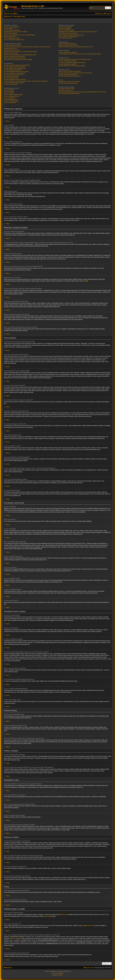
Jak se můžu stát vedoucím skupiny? (68, 33)
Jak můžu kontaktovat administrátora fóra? (69, 93)
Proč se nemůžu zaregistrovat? (12, 30)
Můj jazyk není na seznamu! (11, 53)
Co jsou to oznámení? (10, 98)
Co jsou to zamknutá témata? (11, 101)
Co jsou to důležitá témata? (11, 99)
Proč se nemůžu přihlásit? (11, 33)
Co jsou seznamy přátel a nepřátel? (68, 52)
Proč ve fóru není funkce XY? (66, 90)
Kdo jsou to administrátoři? (65, 27)
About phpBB (48, 916)
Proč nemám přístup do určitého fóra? (14, 75)
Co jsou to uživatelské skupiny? (66, 30)
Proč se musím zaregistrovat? (12, 27)
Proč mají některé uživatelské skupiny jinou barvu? (71, 35)
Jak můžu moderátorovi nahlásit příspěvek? (15, 79)
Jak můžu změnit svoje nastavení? (13, 45)
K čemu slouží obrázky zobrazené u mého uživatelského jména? (20, 55)
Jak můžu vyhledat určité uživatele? (68, 64)
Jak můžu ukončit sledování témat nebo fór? (70, 76)
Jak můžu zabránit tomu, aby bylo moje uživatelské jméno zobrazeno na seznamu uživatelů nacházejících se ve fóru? (27, 48)
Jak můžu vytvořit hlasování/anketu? (13, 70)
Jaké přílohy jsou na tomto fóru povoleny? (69, 82)
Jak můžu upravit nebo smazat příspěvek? (15, 67)
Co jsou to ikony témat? (10, 103)
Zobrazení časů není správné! (12, 50)
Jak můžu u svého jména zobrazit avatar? (15, 56)
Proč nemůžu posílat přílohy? (11, 76)
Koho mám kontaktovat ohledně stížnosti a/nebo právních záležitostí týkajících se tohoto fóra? (82, 92)
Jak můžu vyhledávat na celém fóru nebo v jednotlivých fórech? (75, 59)
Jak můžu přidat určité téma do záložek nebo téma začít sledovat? (75, 73)
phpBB (85, 281)
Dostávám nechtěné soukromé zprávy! (68, 45)
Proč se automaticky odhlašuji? (12, 38)
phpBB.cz (61, 973)
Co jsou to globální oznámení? (12, 96)
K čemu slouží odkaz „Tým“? (66, 38)
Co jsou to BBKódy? (9, 90)
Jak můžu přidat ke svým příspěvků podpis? (15, 68)
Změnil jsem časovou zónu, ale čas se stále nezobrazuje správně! (21, 52)
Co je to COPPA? (8, 28)
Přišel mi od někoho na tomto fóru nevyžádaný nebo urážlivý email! (76, 47)
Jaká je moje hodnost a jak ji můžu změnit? (15, 58)
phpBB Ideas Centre (89, 926)
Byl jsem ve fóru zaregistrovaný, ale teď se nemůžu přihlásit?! (20, 35)
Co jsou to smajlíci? (9, 93)
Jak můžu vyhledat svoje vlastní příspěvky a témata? (72, 66)
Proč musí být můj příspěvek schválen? (14, 83)
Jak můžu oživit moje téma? (11, 84)
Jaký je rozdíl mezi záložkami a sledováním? (70, 71)
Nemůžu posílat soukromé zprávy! (67, 44)
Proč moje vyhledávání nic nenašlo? (68, 61)
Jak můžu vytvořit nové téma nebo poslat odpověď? (17, 65)
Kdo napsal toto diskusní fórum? (67, 89)
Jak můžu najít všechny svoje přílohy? (68, 83)
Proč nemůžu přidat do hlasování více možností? (16, 71)
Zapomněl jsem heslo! (10, 36)
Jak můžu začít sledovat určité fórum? (68, 74)
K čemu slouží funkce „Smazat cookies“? (14, 40)
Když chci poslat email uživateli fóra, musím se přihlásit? (18, 60)
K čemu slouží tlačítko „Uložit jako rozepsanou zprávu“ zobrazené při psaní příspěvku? (26, 81)
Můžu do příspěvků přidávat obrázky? (13, 95)
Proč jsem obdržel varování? (11, 78)
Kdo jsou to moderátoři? (65, 28)
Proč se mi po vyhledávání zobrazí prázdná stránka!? (72, 63)
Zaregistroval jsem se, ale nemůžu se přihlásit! (16, 32)
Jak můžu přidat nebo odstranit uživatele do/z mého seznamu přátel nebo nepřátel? (80, 54)
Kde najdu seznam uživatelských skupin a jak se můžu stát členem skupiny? (78, 32)
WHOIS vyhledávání (15, 938)
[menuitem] (16, 13)
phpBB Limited (63, 915)
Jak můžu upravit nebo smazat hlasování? (15, 73)
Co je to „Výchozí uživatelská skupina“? (69, 36)
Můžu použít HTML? (9, 91)
